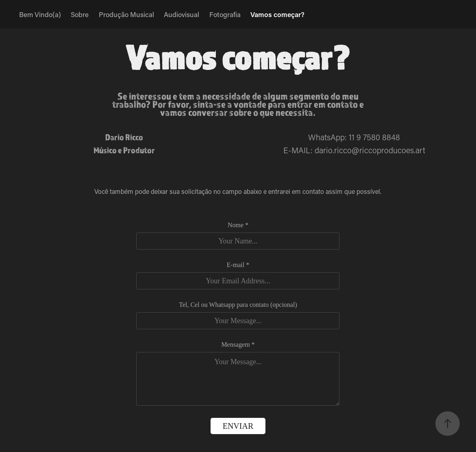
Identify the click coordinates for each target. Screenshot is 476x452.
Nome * (238, 225)
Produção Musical (126, 14)
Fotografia (225, 14)
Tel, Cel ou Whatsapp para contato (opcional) (238, 305)
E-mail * (238, 265)
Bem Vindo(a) (40, 14)
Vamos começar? (277, 14)
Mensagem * (238, 345)
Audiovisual (181, 14)
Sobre (80, 14)
